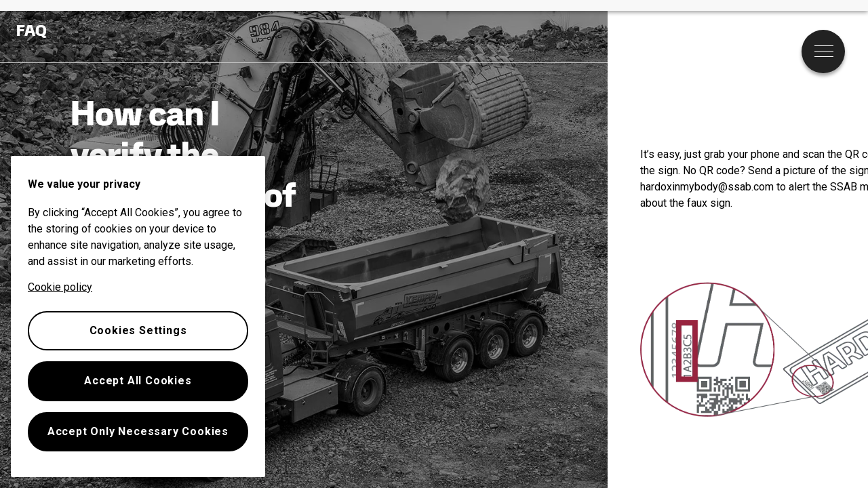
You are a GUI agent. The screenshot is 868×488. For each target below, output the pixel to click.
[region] (138, 317)
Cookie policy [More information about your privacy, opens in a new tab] (60, 287)
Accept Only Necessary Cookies (138, 431)
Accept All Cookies (138, 381)
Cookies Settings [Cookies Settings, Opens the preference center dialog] (138, 330)
